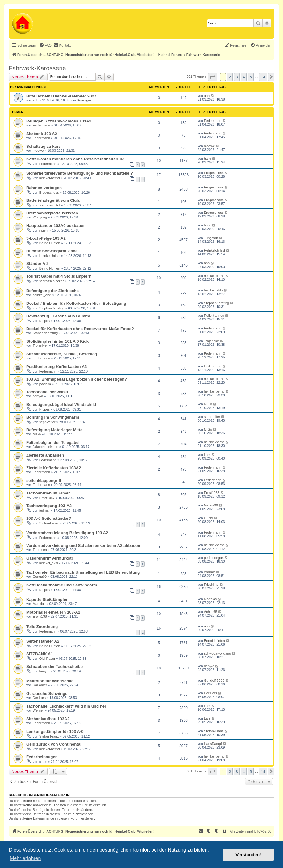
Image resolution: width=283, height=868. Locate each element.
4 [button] (244, 77)
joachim (45, 384)
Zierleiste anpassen (45, 455)
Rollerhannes (214, 316)
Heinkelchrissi (50, 256)
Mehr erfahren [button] (25, 858)
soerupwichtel (50, 205)
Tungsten (211, 238)
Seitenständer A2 (43, 641)
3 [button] (237, 77)
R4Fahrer (40, 685)
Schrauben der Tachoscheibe (54, 666)
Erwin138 (40, 616)
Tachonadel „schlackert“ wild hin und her (66, 706)
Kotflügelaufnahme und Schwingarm (62, 585)
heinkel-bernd (50, 178)
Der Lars (39, 698)
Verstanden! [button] (248, 855)
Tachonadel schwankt (47, 392)
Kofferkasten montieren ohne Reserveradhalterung (75, 159)
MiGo (208, 404)
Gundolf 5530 (214, 680)
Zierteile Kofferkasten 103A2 (54, 468)
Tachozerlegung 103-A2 (49, 506)
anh (35, 100)
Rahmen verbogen (44, 188)
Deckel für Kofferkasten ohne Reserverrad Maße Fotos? (80, 329)
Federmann (41, 125)
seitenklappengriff (44, 480)
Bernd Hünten (50, 243)
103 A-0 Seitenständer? (49, 518)
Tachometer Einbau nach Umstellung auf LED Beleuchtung (83, 572)
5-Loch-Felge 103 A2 (46, 238)
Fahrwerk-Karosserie (37, 68)
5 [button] (251, 77)
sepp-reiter (47, 422)
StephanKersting (52, 308)
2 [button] (230, 77)
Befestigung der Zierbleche (52, 291)
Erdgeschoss (214, 173)
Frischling (211, 585)
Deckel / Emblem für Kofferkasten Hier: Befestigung (76, 303)
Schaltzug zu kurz (43, 146)
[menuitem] (45, 45)
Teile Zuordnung (42, 627)
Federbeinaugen (42, 757)
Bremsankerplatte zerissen (52, 213)
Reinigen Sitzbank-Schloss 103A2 (59, 121)
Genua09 (211, 505)
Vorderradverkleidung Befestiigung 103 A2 (67, 533)
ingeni (44, 230)
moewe (38, 151)
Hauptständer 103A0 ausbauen (56, 226)
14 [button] (263, 77)
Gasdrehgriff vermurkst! (50, 558)
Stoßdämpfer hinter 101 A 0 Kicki (58, 341)
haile (208, 159)
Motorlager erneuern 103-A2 (53, 612)
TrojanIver (40, 345)
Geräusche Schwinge (47, 694)
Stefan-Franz (49, 523)
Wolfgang (40, 217)
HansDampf (213, 744)
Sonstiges (84, 100)
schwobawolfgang (217, 653)
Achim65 (211, 612)
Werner (210, 572)
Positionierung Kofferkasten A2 (57, 367)
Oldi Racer (47, 659)
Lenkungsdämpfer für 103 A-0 (55, 732)
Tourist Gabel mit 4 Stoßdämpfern (59, 276)
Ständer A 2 (37, 264)
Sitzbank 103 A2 (42, 134)
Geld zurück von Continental (54, 744)
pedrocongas (214, 558)
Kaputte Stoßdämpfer (47, 599)
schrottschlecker (51, 281)
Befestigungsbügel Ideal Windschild (61, 405)
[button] (213, 77)
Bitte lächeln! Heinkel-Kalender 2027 (61, 96)
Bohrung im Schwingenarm (53, 417)
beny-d (38, 396)
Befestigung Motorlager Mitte (54, 430)
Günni (208, 518)
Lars (207, 455)
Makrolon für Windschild (50, 681)
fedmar (44, 510)
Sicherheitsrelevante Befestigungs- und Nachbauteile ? (80, 173)
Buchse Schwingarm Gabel (52, 251)
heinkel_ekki (42, 295)
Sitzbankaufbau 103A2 (48, 719)
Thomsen (40, 550)
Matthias (39, 604)
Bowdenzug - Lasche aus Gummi (58, 316)
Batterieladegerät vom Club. (53, 200)
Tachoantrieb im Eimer (48, 493)
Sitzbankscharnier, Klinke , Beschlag (62, 354)
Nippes (44, 321)
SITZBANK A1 (40, 654)
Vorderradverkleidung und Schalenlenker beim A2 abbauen (83, 546)
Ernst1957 (47, 498)
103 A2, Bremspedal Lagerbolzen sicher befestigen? (77, 379)
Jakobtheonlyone (46, 447)
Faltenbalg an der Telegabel (53, 442)
